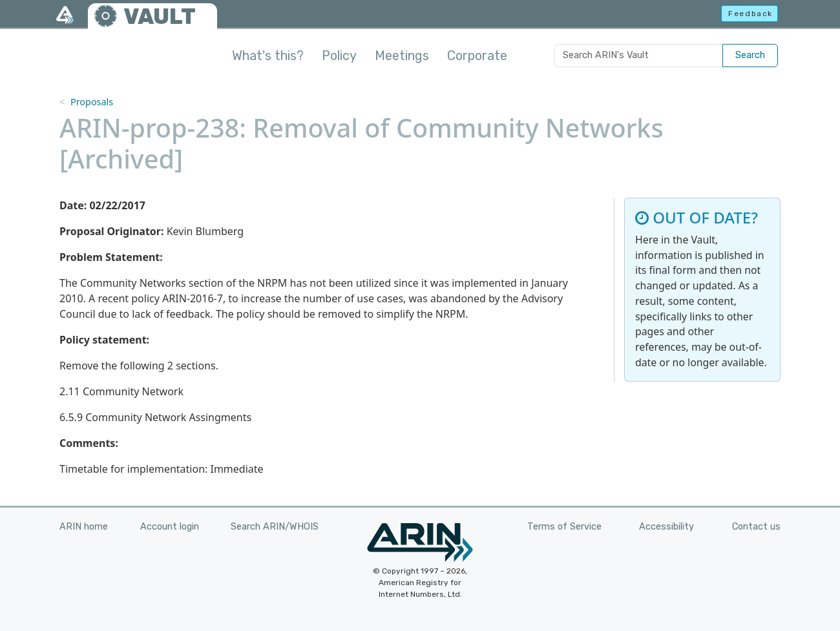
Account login (170, 527)
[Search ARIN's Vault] (639, 56)
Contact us (756, 527)
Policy (339, 56)
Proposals (92, 102)
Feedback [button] (751, 14)
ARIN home (84, 527)
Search (750, 55)
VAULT (160, 16)
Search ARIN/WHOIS (275, 527)
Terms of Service (564, 527)
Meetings (402, 56)
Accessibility (667, 527)
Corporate (477, 56)
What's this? (268, 56)
